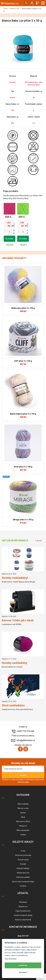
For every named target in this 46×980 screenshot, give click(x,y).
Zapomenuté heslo (23, 911)
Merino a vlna (15, 9)
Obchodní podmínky (23, 855)
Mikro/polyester (23, 830)
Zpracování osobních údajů (23, 882)
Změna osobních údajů (23, 915)
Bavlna (23, 813)
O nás (23, 851)
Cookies (23, 886)
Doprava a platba (23, 877)
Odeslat (23, 775)
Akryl (23, 817)
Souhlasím (23, 965)
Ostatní (23, 835)
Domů (6, 9)
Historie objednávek (23, 920)
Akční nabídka (23, 804)
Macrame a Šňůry (23, 821)
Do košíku (10, 239)
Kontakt (23, 864)
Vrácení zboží (23, 860)
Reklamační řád (23, 873)
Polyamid (23, 826)
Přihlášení (23, 902)
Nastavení (23, 972)
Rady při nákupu (23, 868)
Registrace (23, 907)
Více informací (11, 959)
